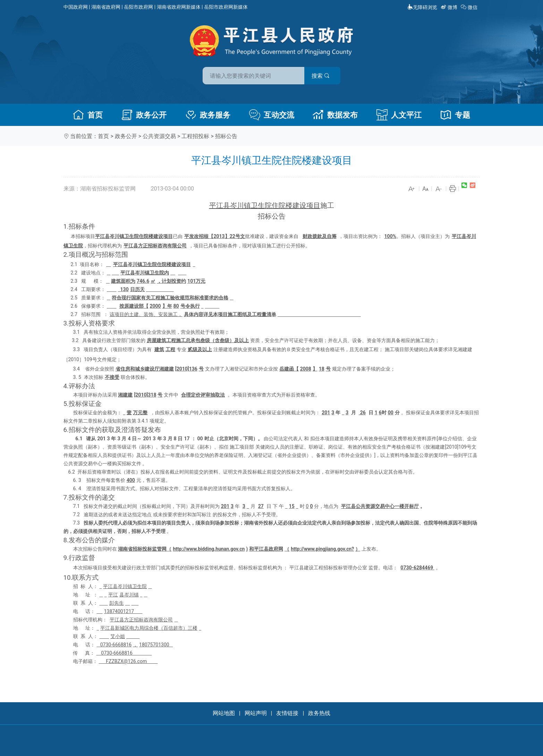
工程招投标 (195, 136)
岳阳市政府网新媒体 (226, 7)
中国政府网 (76, 7)
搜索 (321, 76)
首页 (88, 115)
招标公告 (226, 136)
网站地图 (224, 713)
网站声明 (256, 713)
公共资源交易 (159, 136)
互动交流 (272, 115)
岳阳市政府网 (138, 7)
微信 (470, 7)
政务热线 (319, 713)
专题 (455, 115)
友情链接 (287, 713)
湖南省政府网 (106, 7)
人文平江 (399, 115)
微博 (449, 7)
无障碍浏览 (422, 7)
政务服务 (208, 115)
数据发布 (335, 115)
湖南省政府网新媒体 (179, 7)
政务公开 (144, 115)
